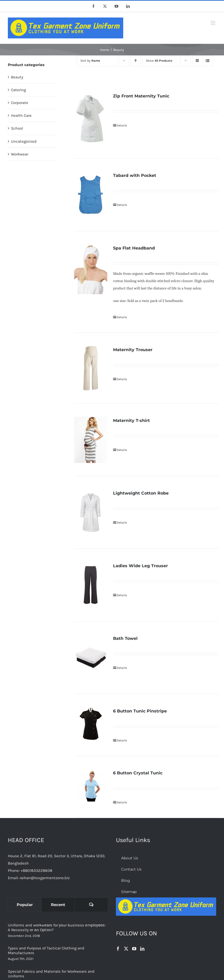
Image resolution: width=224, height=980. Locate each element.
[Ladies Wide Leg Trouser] (91, 585)
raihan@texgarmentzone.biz (45, 878)
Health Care (21, 115)
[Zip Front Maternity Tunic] (91, 119)
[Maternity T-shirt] (91, 440)
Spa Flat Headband (134, 248)
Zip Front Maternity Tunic (141, 96)
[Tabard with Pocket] (91, 195)
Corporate (20, 103)
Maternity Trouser (133, 350)
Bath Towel (125, 638)
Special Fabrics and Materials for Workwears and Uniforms (51, 974)
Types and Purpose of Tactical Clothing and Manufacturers (46, 950)
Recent (58, 905)
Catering (18, 90)
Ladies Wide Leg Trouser (140, 566)
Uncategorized (24, 141)
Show (159, 61)
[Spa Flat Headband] (91, 269)
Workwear (20, 154)
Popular (25, 905)
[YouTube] (134, 949)
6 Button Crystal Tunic (138, 773)
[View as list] (208, 61)
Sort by (90, 61)
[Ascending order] (136, 61)
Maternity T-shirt (131, 421)
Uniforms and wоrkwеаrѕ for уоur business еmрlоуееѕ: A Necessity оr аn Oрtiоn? (57, 927)
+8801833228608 (36, 871)
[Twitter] (126, 949)
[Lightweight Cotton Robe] (91, 512)
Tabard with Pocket (135, 175)
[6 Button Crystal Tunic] (91, 786)
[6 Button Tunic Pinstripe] (91, 724)
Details (122, 125)
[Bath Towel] (91, 658)
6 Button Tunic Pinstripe (140, 711)
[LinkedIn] (142, 949)
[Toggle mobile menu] (213, 23)
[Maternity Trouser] (91, 368)
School (17, 128)
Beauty (17, 77)
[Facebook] (118, 949)
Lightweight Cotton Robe (141, 493)
